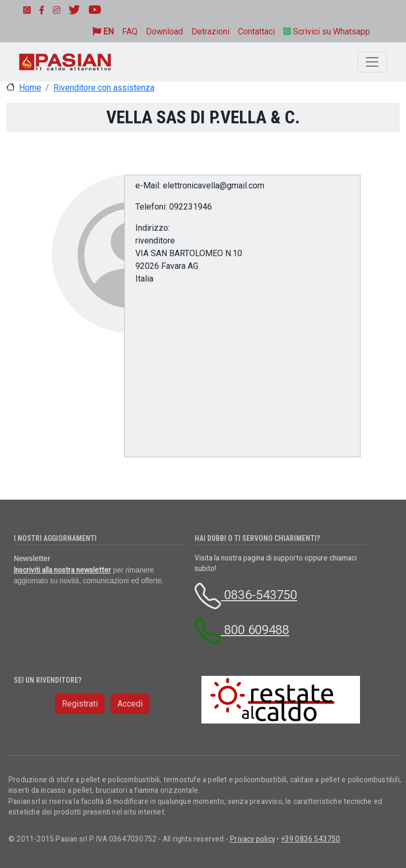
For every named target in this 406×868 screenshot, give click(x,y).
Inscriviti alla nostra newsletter (62, 570)
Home (30, 88)
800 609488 (242, 630)
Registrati (80, 704)
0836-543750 (246, 595)
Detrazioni (210, 31)
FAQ (130, 31)
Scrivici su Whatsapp (327, 31)
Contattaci (256, 31)
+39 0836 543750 (311, 839)
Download (164, 31)
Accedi (130, 704)
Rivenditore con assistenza (104, 88)
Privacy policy (252, 839)
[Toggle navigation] (372, 62)
